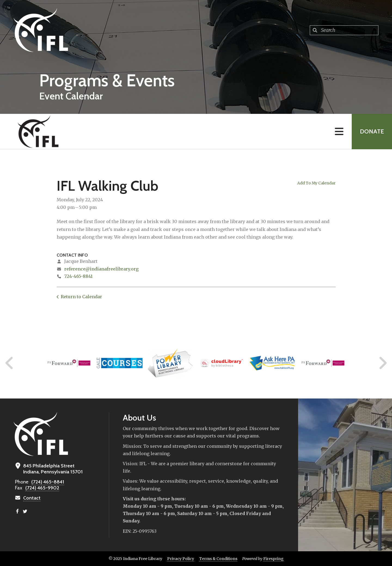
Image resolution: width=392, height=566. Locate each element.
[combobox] (344, 30)
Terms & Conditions (218, 559)
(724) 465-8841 (48, 482)
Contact (32, 498)
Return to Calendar (81, 297)
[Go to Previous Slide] (10, 363)
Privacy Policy (181, 559)
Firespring (273, 559)
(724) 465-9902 (42, 488)
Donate (372, 131)
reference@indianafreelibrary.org (101, 269)
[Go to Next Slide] (383, 363)
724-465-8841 (78, 276)
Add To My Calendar (316, 183)
